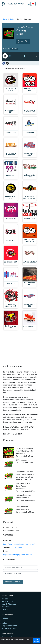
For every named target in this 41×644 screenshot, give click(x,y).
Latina (4, 623)
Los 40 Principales (9, 604)
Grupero (14, 49)
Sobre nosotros (8, 634)
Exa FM (5, 609)
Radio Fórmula (8, 601)
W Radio (5, 599)
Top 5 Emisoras (8, 595)
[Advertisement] (20, 13)
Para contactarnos (9, 637)
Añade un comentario (13, 582)
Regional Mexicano (9, 626)
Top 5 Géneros (7, 615)
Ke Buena (6, 607)
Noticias (5, 618)
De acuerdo (37, 641)
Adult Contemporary (10, 628)
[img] (37, 4)
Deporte (5, 621)
